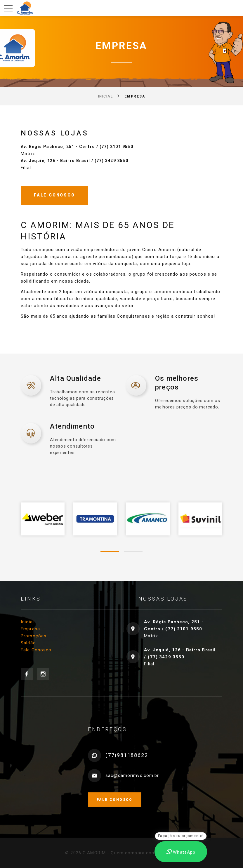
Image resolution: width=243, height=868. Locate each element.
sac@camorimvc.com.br (132, 775)
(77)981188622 (127, 755)
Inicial (106, 96)
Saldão (28, 643)
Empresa (30, 629)
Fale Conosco (36, 650)
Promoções (34, 636)
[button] (110, 552)
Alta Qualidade (75, 378)
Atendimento (72, 426)
